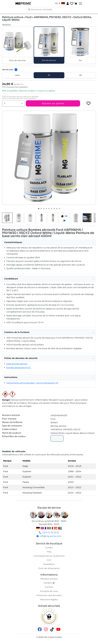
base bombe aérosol (17, 364)
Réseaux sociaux (49, 579)
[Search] (49, 10)
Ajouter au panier (53, 103)
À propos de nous (49, 591)
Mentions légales (49, 600)
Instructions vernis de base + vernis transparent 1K (32, 383)
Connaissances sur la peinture (49, 556)
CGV (49, 560)
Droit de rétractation (49, 568)
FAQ (49, 552)
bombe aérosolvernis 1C (19, 368)
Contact (49, 587)
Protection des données (49, 595)
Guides (49, 548)
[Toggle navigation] (80, 4)
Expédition (49, 564)
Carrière (49, 583)
